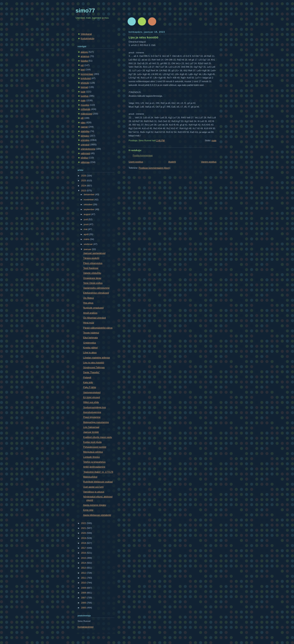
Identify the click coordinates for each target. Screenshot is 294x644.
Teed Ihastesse (91, 268)
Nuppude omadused (94, 308)
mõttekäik (85, 109)
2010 (84, 583)
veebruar (89, 244)
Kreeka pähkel (91, 348)
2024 (84, 186)
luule (83, 92)
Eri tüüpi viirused (92, 397)
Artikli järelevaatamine (94, 467)
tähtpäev (85, 136)
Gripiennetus (90, 343)
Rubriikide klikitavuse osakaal (98, 482)
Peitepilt (87, 377)
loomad (84, 87)
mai (86, 229)
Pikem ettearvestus (93, 263)
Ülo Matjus (89, 298)
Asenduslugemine (92, 412)
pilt (82, 118)
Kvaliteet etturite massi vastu (98, 437)
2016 (84, 553)
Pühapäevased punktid (95, 447)
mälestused (86, 114)
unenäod (85, 145)
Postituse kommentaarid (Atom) (154, 168)
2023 (84, 191)
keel (83, 70)
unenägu (85, 140)
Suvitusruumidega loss (95, 407)
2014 (84, 563)
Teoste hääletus (91, 333)
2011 (84, 578)
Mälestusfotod (90, 477)
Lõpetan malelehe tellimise (97, 358)
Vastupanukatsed (92, 392)
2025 (84, 181)
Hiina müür (89, 323)
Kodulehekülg (87, 38)
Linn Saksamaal (91, 427)
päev (83, 122)
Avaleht (172, 162)
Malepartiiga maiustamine (96, 422)
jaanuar (88, 249)
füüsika (84, 61)
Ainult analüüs (90, 313)
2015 (84, 558)
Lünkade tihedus (92, 457)
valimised (85, 153)
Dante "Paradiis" (91, 372)
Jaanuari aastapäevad (94, 253)
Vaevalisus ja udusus (94, 492)
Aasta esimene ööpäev (95, 505)
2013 (84, 568)
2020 (84, 533)
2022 (84, 523)
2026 (84, 176)
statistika (85, 131)
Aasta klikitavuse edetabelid (97, 515)
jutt (82, 65)
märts (87, 239)
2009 (84, 588)
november (89, 200)
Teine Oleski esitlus (93, 283)
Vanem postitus (209, 162)
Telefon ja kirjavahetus (94, 462)
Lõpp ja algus (90, 352)
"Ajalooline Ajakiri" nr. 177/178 (98, 472)
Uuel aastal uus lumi (93, 487)
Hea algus (88, 303)
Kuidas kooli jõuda (92, 442)
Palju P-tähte (90, 387)
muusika (85, 105)
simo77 (85, 11)
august (87, 214)
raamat (84, 127)
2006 (84, 603)
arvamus (85, 56)
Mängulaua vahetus (93, 452)
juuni (86, 224)
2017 (84, 548)
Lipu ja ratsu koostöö (143, 37)
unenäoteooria (88, 149)
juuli (86, 219)
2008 (84, 593)
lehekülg (85, 83)
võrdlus (84, 158)
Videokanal (86, 34)
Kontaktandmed (85, 627)
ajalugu (84, 52)
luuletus (85, 96)
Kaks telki (88, 382)
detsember (89, 194)
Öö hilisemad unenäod (95, 318)
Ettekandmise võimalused (96, 293)
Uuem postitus (136, 162)
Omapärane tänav (92, 278)
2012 (84, 573)
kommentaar (87, 74)
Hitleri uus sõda (91, 402)
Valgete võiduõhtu (92, 273)
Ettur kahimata (91, 338)
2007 (84, 598)
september (89, 209)
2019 (84, 538)
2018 (84, 543)
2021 (84, 528)
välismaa (85, 162)
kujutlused (86, 78)
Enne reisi (88, 510)
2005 (84, 608)
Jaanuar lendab (91, 432)
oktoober (88, 204)
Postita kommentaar (143, 155)
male (214, 140)
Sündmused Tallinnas (94, 367)
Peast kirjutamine (92, 417)
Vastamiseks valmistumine (96, 288)
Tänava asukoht (91, 258)
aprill (86, 234)
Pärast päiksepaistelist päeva (98, 328)
